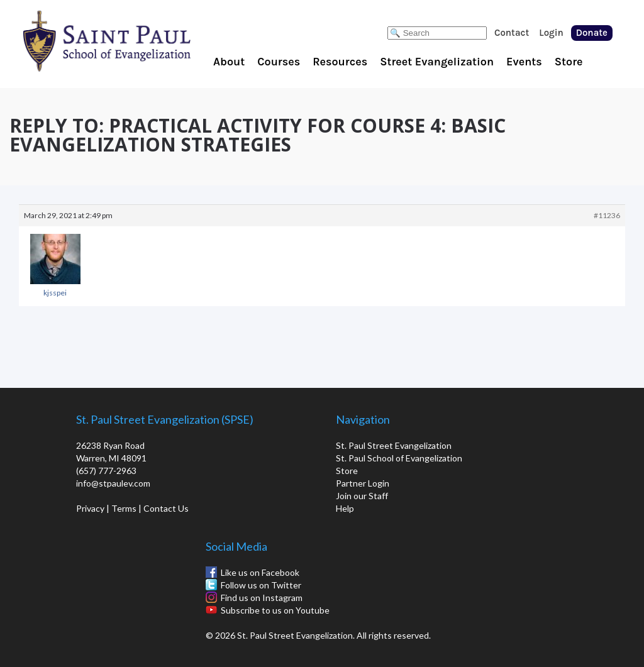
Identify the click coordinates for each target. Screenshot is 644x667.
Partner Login (363, 483)
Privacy (90, 508)
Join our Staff (362, 496)
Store (569, 62)
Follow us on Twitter (261, 585)
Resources (340, 62)
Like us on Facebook (260, 572)
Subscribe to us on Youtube (275, 610)
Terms (124, 508)
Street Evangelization (437, 62)
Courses (279, 62)
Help (345, 508)
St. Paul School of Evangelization (132, 41)
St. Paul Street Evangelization (394, 445)
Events (524, 62)
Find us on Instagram (262, 598)
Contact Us (166, 508)
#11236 (607, 215)
